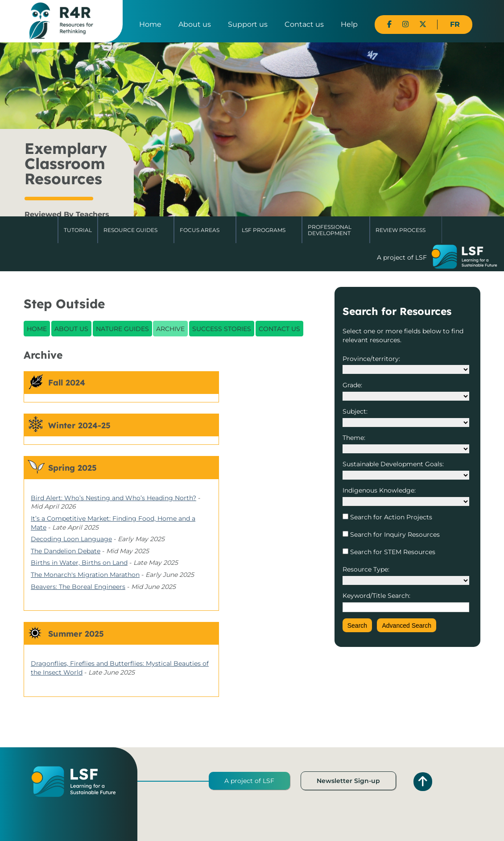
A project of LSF (249, 781)
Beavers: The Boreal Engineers (78, 587)
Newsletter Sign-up (348, 781)
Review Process (401, 230)
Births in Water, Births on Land (79, 563)
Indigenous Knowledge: (379, 490)
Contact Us (279, 329)
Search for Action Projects (390, 517)
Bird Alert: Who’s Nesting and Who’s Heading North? (114, 498)
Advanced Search (407, 626)
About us (195, 24)
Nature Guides (122, 329)
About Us (71, 329)
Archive (170, 329)
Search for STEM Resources (392, 552)
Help (349, 24)
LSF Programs (264, 230)
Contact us (304, 24)
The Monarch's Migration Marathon (85, 575)
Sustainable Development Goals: (393, 464)
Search (357, 626)
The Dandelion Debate (66, 551)
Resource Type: (366, 569)
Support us (248, 24)
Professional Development (330, 230)
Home (150, 24)
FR (455, 24)
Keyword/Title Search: (376, 596)
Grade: (352, 385)
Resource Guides (130, 230)
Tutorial (78, 230)
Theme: (354, 438)
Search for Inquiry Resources (394, 534)
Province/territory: (371, 359)
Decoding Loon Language (71, 539)
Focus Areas (200, 230)
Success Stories (222, 329)
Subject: (355, 411)
